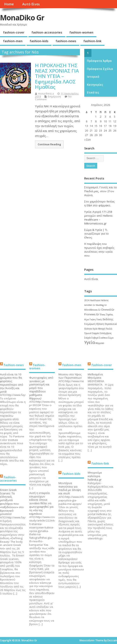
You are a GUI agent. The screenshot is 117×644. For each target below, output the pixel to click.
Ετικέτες (93, 92)
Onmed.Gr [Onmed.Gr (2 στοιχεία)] (108, 310)
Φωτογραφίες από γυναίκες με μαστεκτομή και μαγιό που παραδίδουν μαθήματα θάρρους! (41, 388)
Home (9, 4)
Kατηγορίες (95, 85)
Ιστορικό (93, 77)
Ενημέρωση (54, 97)
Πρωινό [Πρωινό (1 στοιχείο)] (88, 333)
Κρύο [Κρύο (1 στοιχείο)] (95, 329)
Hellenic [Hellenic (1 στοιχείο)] (105, 300)
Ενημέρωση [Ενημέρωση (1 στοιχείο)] (90, 324)
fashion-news (66, 41)
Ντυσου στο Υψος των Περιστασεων (70, 376)
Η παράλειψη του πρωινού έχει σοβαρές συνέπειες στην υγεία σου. (99, 250)
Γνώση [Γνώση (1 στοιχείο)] (93, 319)
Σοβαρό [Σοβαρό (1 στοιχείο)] (95, 338)
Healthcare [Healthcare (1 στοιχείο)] (95, 300)
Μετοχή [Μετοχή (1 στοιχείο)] (102, 329)
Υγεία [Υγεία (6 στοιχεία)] (90, 342)
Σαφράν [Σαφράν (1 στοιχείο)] (96, 333)
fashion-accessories (47, 32)
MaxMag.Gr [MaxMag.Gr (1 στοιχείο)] (101, 305)
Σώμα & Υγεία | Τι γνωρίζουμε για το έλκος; (97, 234)
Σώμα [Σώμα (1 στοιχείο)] (111, 338)
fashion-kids (39, 41)
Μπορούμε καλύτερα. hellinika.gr (95, 476)
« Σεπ (88, 140)
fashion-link (92, 41)
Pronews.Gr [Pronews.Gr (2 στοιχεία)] (92, 314)
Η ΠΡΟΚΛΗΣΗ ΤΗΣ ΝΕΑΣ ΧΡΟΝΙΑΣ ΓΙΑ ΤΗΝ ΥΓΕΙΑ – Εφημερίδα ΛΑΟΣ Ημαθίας (57, 76)
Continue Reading (49, 144)
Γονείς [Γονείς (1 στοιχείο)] (99, 319)
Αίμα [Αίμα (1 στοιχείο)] (87, 319)
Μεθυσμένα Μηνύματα (95, 376)
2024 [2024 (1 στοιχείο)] (87, 300)
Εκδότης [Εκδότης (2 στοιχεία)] (108, 319)
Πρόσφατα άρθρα (99, 61)
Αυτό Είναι (31, 4)
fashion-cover (14, 32)
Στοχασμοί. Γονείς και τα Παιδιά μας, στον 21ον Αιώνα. (100, 191)
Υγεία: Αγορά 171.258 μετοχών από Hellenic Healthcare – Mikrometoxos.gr (98, 218)
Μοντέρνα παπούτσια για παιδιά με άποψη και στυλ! (70, 488)
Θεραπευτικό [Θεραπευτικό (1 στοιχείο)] (111, 324)
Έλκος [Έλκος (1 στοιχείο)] (102, 314)
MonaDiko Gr (22, 18)
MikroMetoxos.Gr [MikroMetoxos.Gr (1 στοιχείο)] (92, 310)
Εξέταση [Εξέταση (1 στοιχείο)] (100, 324)
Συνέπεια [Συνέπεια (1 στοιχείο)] (103, 338)
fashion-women (81, 32)
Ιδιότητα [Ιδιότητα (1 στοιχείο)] (88, 329)
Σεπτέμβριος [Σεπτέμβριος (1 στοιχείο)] (106, 333)
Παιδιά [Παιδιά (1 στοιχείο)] (109, 329)
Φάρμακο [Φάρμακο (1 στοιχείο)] (100, 343)
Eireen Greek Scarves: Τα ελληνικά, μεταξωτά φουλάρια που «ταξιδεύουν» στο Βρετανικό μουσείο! (12, 502)
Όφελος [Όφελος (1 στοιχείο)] (109, 314)
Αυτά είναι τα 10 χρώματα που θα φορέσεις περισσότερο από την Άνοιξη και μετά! (12, 383)
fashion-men (13, 41)
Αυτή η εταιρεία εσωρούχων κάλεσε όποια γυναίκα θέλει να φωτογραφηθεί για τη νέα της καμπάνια (41, 503)
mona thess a (46, 94)
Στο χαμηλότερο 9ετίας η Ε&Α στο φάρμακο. (99, 203)
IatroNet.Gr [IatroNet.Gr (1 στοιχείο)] (90, 305)
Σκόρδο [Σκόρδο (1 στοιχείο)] (88, 338)
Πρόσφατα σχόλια (100, 69)
